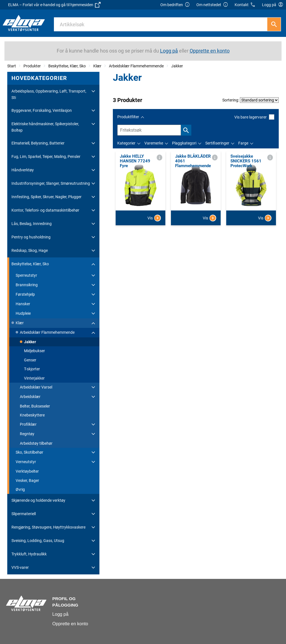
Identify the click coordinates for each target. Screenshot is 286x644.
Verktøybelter (27, 471)
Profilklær (28, 424)
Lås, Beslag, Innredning (32, 224)
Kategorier (126, 143)
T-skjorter (32, 369)
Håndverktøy (23, 170)
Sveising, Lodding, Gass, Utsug (38, 541)
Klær (97, 66)
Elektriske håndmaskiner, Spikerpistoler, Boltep (45, 127)
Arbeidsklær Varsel (36, 387)
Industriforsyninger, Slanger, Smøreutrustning (51, 183)
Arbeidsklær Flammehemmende (136, 66)
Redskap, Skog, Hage (30, 250)
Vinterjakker (34, 378)
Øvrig (20, 489)
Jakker (177, 66)
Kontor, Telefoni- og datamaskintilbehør (45, 210)
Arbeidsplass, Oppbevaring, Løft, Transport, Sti (49, 94)
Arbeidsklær (30, 397)
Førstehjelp (25, 294)
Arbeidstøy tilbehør (36, 443)
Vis (154, 218)
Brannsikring (27, 285)
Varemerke (154, 143)
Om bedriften (175, 5)
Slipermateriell (24, 514)
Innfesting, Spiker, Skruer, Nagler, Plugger (47, 197)
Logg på (60, 614)
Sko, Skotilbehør (29, 452)
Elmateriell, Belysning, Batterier (38, 143)
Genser (30, 360)
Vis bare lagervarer (254, 117)
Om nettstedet (212, 5)
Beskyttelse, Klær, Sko (67, 66)
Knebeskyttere (32, 415)
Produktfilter (128, 117)
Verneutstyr (26, 462)
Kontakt (245, 5)
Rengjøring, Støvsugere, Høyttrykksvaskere (48, 527)
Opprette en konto (70, 624)
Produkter (32, 66)
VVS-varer (20, 567)
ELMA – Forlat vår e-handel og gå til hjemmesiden (54, 5)
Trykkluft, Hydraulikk (29, 554)
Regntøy (27, 434)
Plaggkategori (184, 143)
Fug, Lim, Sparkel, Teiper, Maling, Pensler (46, 157)
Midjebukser (34, 351)
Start (12, 66)
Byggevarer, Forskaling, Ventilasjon (42, 110)
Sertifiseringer (217, 143)
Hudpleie (23, 313)
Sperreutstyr (26, 275)
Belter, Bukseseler (35, 406)
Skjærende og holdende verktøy (38, 500)
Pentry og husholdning (31, 237)
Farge (243, 143)
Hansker (23, 304)
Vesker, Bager (27, 480)
